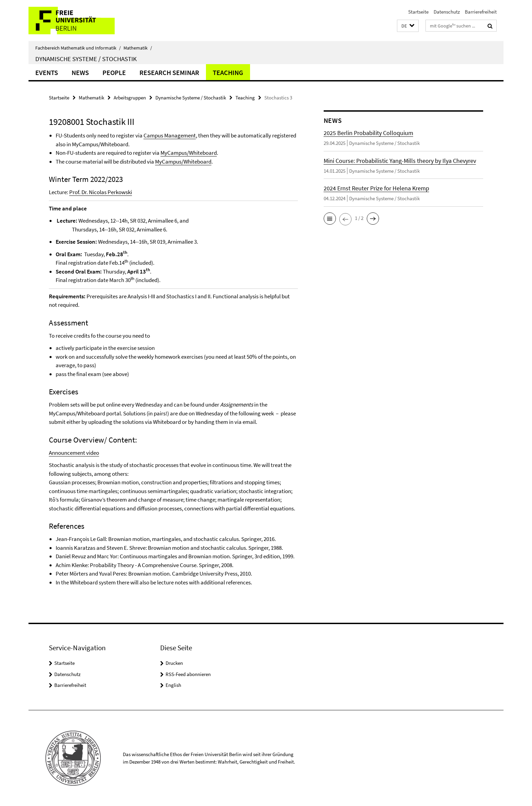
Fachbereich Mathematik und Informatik (78, 48)
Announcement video (74, 453)
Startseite (418, 12)
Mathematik (138, 48)
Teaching (228, 72)
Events (47, 72)
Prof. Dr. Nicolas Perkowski (101, 192)
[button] (408, 26)
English (173, 685)
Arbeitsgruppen (130, 98)
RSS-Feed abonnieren (188, 674)
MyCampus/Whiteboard (189, 153)
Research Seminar (169, 72)
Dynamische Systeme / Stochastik (86, 59)
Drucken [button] (174, 663)
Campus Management (170, 135)
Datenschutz (447, 12)
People (114, 72)
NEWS (80, 72)
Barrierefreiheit (481, 12)
